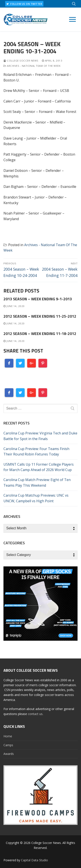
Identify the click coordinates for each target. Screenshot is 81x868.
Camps (8, 745)
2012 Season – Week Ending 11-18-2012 (40, 334)
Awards (9, 754)
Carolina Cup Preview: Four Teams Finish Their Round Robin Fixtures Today (36, 452)
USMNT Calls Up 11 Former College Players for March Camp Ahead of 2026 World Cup (39, 467)
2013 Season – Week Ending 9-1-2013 (38, 299)
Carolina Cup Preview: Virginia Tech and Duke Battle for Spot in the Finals (40, 436)
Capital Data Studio (34, 860)
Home (8, 736)
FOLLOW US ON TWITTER (24, 4)
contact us (35, 714)
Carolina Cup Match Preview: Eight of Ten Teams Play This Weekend (37, 483)
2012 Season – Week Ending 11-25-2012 (40, 316)
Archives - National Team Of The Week (32, 66)
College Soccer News (21, 61)
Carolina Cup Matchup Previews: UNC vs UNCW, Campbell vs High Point (36, 498)
